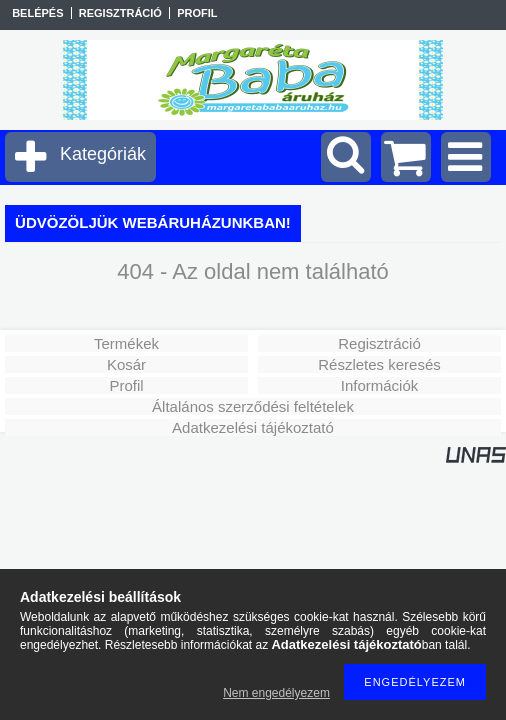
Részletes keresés (379, 364)
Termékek (126, 343)
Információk (380, 385)
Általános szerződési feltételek (253, 406)
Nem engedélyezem (276, 693)
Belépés (37, 13)
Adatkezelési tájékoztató (253, 427)
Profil (126, 385)
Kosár (126, 364)
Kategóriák (103, 154)
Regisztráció (379, 343)
